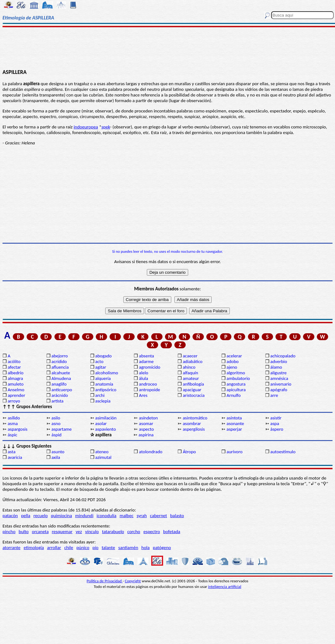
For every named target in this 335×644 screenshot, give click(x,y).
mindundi (84, 516)
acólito (14, 361)
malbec (126, 516)
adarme (146, 361)
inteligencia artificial (225, 587)
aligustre (278, 373)
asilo (56, 418)
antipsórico (106, 390)
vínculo (92, 532)
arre (274, 395)
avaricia (15, 457)
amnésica (279, 378)
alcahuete (61, 373)
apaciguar (192, 390)
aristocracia (194, 395)
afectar (14, 367)
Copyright (133, 581)
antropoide (149, 390)
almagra (15, 378)
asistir (276, 418)
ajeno (232, 367)
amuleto (15, 384)
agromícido (150, 367)
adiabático (193, 361)
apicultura (236, 390)
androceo (148, 384)
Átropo (189, 452)
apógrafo (279, 390)
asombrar (192, 423)
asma (13, 423)
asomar (146, 423)
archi (100, 395)
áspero (277, 429)
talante (108, 548)
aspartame (62, 429)
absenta (147, 356)
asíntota (234, 418)
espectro (152, 532)
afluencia (60, 367)
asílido (14, 418)
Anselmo (16, 390)
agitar (101, 367)
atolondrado (151, 452)
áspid (56, 435)
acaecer (190, 356)
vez (79, 532)
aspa (275, 423)
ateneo (102, 452)
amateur (191, 378)
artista (57, 401)
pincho (9, 532)
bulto (24, 532)
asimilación (106, 418)
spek (106, 127)
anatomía (104, 384)
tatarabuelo (113, 532)
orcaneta (40, 532)
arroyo (14, 401)
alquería (103, 378)
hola (146, 548)
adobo (232, 361)
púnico (83, 548)
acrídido (59, 361)
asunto (58, 452)
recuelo (41, 516)
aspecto (147, 429)
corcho (134, 532)
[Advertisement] (167, 48)
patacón (10, 516)
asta (11, 452)
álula (144, 378)
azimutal (103, 457)
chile (69, 548)
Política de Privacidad (105, 581)
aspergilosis (194, 429)
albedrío (15, 373)
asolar (101, 423)
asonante (235, 423)
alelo (144, 373)
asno (56, 423)
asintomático (195, 418)
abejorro (59, 356)
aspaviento (106, 429)
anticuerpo (62, 390)
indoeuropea (86, 127)
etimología (34, 548)
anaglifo (59, 384)
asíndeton (148, 418)
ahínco (189, 367)
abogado (103, 356)
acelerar (234, 356)
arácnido (60, 395)
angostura (236, 384)
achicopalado (283, 356)
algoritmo (236, 373)
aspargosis (17, 429)
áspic (12, 435)
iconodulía (107, 516)
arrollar (54, 548)
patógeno (162, 548)
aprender (16, 395)
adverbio (279, 361)
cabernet (158, 516)
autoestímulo (283, 452)
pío (95, 548)
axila (56, 457)
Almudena (61, 378)
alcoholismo (107, 373)
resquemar (62, 532)
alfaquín (191, 373)
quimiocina (62, 516)
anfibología (193, 384)
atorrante (11, 548)
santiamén (128, 548)
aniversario (281, 384)
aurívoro (234, 452)
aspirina (146, 435)
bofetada (172, 532)
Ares (143, 395)
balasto (177, 516)
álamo (276, 367)
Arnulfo (233, 395)
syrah (142, 516)
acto (99, 361)
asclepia (103, 401)
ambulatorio (238, 378)
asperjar (234, 429)
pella (26, 516)
